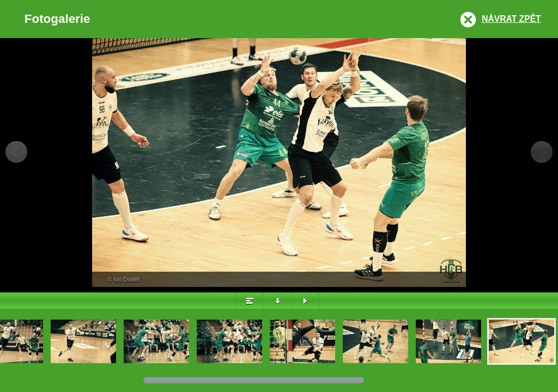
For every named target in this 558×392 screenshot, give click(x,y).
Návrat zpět (511, 19)
